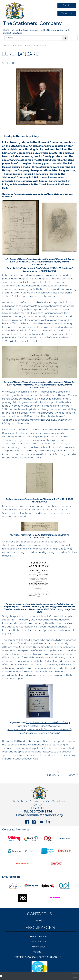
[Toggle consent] (75, 976)
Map (39, 921)
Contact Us (39, 914)
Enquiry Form (40, 928)
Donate (67, 5)
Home (7, 46)
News (15, 46)
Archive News (26, 46)
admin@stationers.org (45, 815)
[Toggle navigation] (74, 38)
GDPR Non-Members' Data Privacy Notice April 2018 (38, 957)
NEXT (73, 775)
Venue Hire (67, 13)
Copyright (38, 952)
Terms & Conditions (38, 937)
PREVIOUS (53, 773)
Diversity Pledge (38, 942)
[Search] (33, 38)
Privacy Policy (38, 947)
